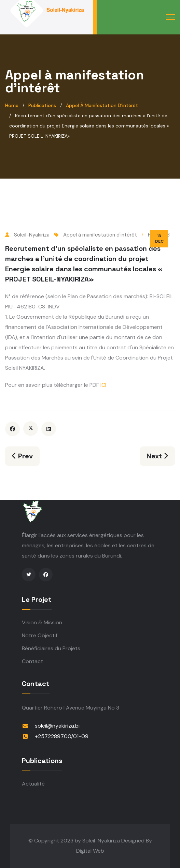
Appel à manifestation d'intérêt (100, 235)
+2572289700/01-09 (62, 736)
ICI (103, 385)
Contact (32, 661)
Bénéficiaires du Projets (51, 648)
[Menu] (171, 17)
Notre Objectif (40, 635)
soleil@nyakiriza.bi (57, 726)
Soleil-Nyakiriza (101, 841)
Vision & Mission (42, 622)
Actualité (33, 784)
